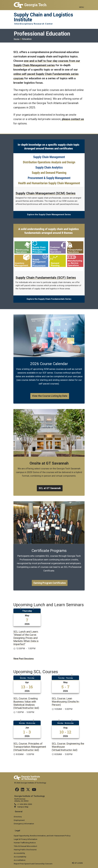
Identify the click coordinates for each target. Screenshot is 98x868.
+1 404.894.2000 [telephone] (25, 804)
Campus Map (23, 807)
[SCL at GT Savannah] (49, 411)
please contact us (73, 119)
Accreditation (20, 860)
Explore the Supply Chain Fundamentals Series (49, 299)
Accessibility (19, 853)
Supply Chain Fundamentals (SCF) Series (46, 278)
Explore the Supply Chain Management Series (49, 215)
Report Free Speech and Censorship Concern (33, 864)
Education (27, 39)
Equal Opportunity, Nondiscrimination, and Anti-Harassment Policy (42, 836)
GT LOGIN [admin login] (79, 863)
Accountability (20, 857)
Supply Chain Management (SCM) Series (46, 193)
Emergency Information (24, 824)
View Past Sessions (24, 659)
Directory (18, 817)
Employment (19, 820)
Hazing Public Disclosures (25, 850)
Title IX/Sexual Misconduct (25, 846)
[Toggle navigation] (82, 4)
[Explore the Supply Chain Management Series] (49, 141)
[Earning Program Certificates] (49, 503)
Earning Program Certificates (50, 583)
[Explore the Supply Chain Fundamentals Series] (49, 226)
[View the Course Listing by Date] (49, 316)
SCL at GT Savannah (50, 488)
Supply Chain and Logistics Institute (43, 17)
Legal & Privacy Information (26, 839)
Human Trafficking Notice (25, 843)
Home (17, 39)
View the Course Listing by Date (50, 396)
